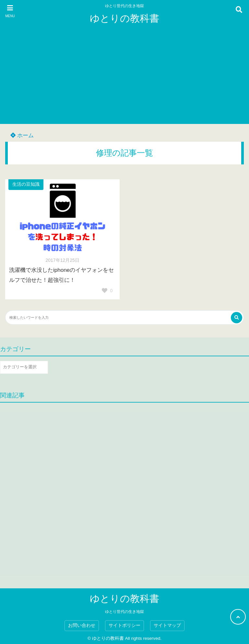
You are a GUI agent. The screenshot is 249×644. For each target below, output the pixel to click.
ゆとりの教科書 (124, 18)
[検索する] (237, 318)
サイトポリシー (124, 625)
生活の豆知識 (26, 184)
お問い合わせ (82, 625)
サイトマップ (167, 625)
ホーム (22, 135)
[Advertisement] (124, 79)
